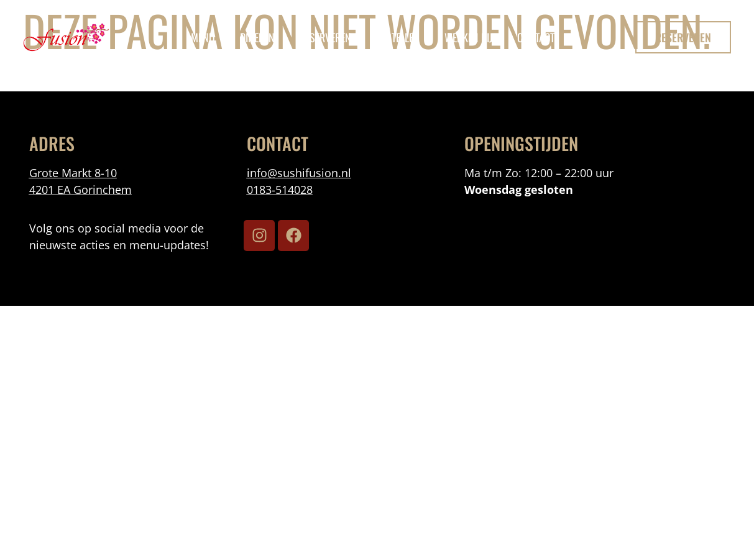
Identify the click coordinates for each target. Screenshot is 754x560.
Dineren (257, 37)
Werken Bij (468, 37)
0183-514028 (280, 190)
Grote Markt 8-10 (73, 173)
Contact (536, 37)
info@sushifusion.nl (299, 173)
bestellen (398, 37)
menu (203, 37)
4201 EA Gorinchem (80, 190)
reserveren (325, 37)
